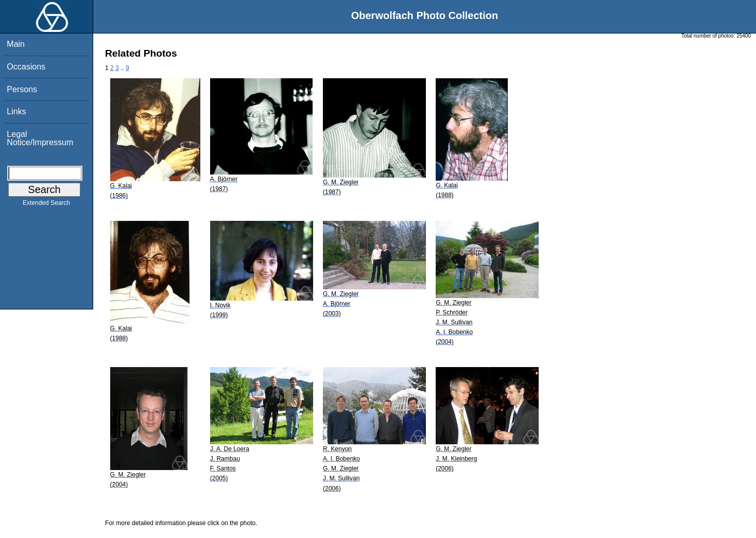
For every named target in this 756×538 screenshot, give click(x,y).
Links (16, 111)
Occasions (26, 67)
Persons (22, 89)
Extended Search (46, 205)
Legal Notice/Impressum (40, 138)
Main (16, 44)
